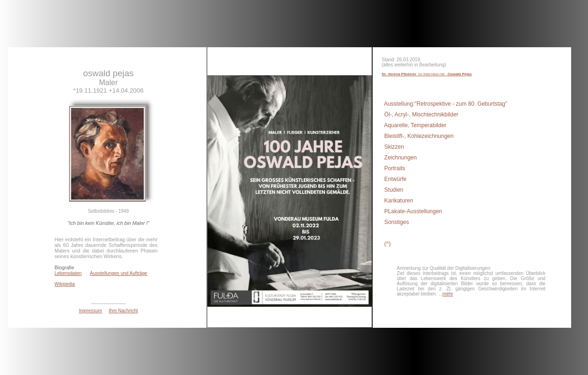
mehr (448, 294)
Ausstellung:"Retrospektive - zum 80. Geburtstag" (445, 104)
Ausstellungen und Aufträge (118, 273)
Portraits (394, 168)
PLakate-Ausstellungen (413, 211)
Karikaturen (398, 201)
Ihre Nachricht (123, 311)
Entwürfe (395, 179)
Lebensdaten (68, 273)
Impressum (90, 311)
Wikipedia (65, 284)
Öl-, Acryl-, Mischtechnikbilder (421, 115)
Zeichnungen (400, 158)
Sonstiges (396, 222)
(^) (387, 244)
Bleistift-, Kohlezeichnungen (418, 136)
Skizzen (393, 147)
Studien (393, 190)
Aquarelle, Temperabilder (415, 125)
